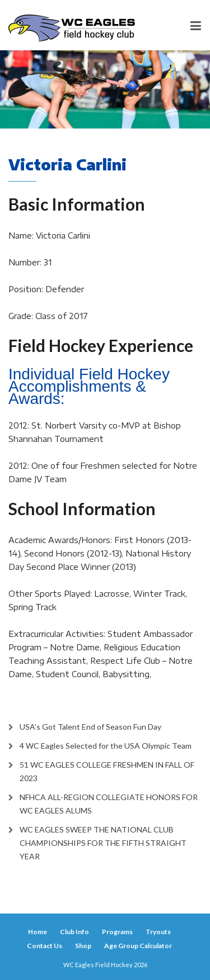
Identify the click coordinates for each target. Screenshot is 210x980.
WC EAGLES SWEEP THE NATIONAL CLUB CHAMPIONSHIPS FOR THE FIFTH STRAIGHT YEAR (103, 843)
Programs (117, 932)
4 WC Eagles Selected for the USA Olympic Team (106, 746)
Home (38, 932)
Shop (83, 946)
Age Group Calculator (138, 946)
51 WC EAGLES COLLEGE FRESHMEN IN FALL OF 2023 (107, 771)
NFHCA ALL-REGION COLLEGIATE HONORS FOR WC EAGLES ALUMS (109, 804)
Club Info (74, 932)
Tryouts (158, 932)
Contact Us (45, 946)
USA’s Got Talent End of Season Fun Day (90, 727)
